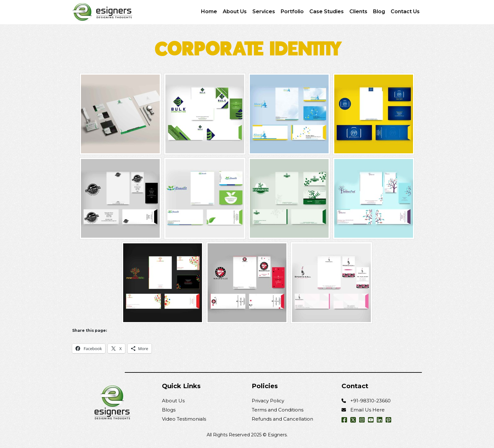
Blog (379, 11)
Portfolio (292, 11)
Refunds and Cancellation (282, 419)
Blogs (169, 410)
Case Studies (327, 11)
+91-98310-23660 (370, 401)
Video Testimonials (184, 419)
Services (264, 11)
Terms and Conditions (278, 410)
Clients (358, 11)
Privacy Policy (268, 401)
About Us (235, 11)
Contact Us (405, 11)
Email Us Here (368, 410)
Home (209, 11)
